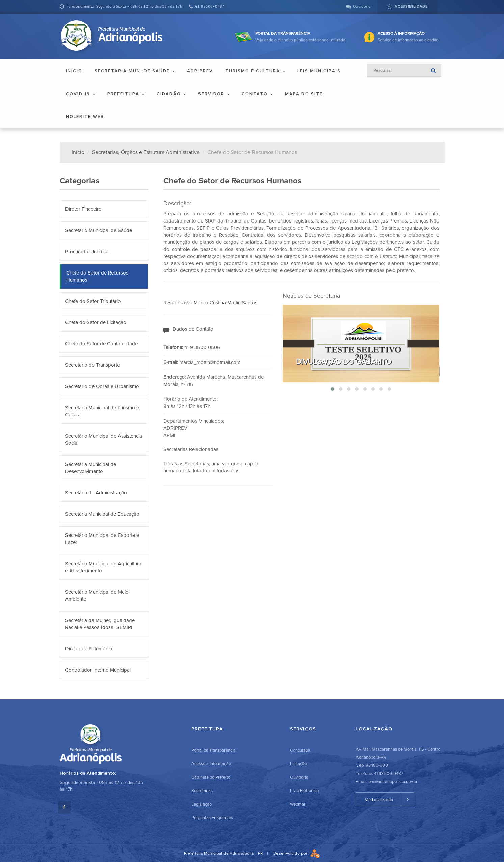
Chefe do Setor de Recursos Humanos (97, 276)
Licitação (298, 764)
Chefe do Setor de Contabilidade (101, 344)
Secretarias (202, 791)
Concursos (300, 750)
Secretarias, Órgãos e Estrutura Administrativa (146, 152)
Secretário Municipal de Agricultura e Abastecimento (103, 567)
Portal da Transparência (214, 750)
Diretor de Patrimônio (89, 649)
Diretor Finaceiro (83, 209)
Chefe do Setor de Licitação (96, 322)
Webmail (298, 804)
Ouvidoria (299, 777)
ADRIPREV (200, 71)
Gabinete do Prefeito (211, 777)
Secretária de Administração (96, 493)
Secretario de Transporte (92, 365)
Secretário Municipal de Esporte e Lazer (102, 539)
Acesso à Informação (211, 764)
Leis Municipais (319, 71)
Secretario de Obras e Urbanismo (102, 386)
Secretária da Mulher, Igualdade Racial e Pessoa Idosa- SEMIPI (100, 624)
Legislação (202, 804)
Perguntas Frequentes (212, 818)
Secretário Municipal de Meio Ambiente (97, 595)
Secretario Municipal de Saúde (99, 230)
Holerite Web (85, 117)
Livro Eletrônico (304, 791)
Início (74, 71)
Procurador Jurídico (87, 252)
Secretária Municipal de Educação (102, 514)
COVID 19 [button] (81, 94)
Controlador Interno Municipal (98, 670)
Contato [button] (257, 94)
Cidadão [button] (171, 94)
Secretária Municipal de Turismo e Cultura (102, 411)
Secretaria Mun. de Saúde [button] (135, 71)
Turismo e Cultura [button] (255, 71)
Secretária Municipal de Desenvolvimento (91, 468)
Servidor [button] (214, 94)
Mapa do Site (304, 94)
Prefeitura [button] (126, 94)
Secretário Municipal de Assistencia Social (104, 439)
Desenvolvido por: (297, 853)
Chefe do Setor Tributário (93, 301)
